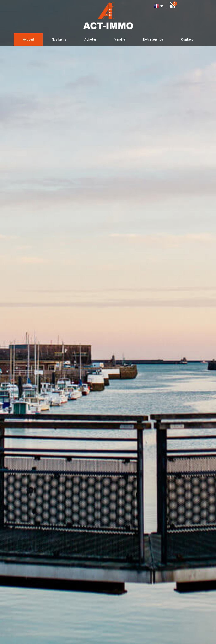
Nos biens (59, 39)
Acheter (90, 39)
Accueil (28, 39)
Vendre (120, 39)
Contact (187, 39)
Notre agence (153, 39)
